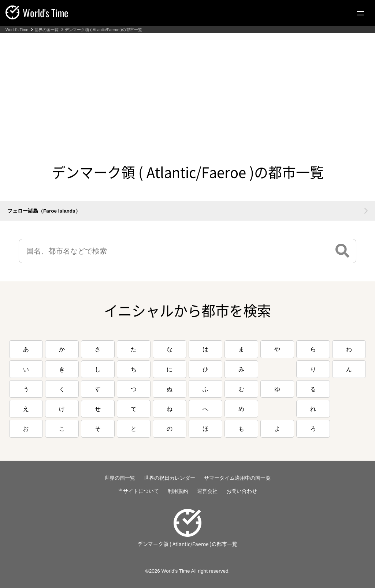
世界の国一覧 (47, 30)
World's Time (17, 30)
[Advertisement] (187, 88)
